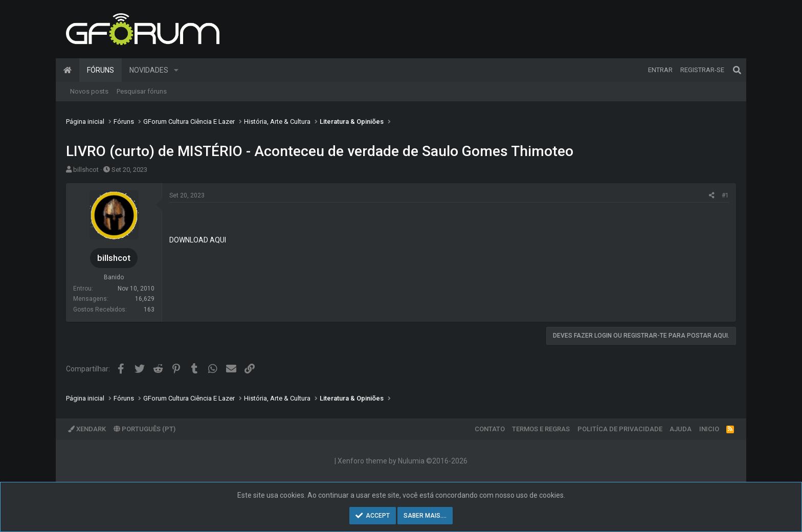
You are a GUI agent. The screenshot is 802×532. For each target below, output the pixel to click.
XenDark (87, 429)
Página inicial (68, 70)
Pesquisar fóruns (142, 91)
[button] (176, 70)
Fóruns (101, 70)
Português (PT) (144, 429)
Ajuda (681, 429)
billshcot (86, 170)
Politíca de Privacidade (620, 429)
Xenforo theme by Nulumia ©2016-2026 (403, 461)
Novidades (149, 70)
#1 (725, 195)
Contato (490, 429)
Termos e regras (541, 429)
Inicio (709, 429)
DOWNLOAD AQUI (198, 240)
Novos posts (89, 91)
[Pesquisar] (737, 70)
